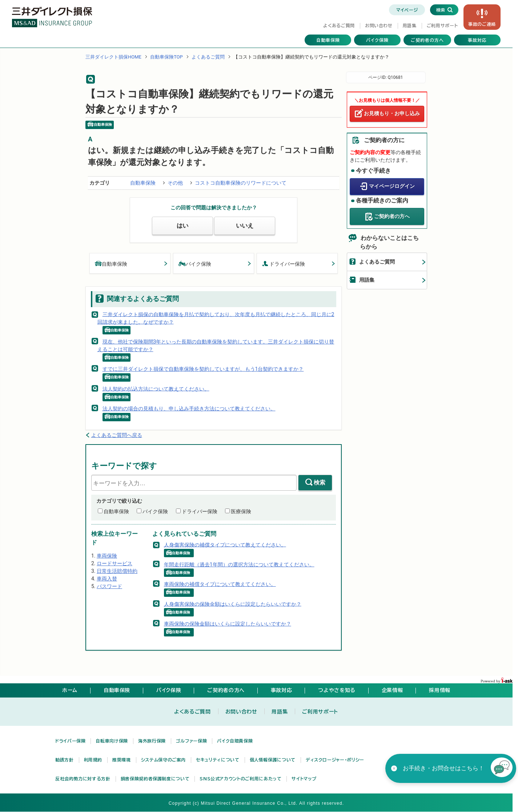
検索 (320, 483)
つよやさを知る (337, 690)
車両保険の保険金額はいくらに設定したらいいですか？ (228, 624)
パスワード (109, 586)
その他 (175, 183)
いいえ (245, 226)
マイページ (407, 10)
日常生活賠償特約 (117, 571)
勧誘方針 (65, 760)
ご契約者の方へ (427, 40)
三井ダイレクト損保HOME (113, 57)
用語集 (410, 25)
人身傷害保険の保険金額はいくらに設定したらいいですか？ (233, 604)
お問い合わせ (379, 25)
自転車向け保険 (112, 741)
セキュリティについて (218, 760)
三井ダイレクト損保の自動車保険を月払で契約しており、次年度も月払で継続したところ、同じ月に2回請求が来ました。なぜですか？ (216, 318)
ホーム (70, 690)
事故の (482, 24)
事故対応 (477, 40)
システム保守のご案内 (163, 760)
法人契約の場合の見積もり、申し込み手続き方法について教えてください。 (189, 409)
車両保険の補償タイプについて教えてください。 (220, 584)
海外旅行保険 (152, 741)
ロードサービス (115, 563)
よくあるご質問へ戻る (117, 435)
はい (182, 226)
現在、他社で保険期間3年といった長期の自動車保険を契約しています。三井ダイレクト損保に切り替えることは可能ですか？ (216, 345)
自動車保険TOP (166, 57)
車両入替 (107, 579)
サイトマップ (304, 779)
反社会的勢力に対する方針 (83, 779)
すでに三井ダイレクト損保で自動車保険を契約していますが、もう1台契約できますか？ (203, 369)
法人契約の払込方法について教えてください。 (156, 389)
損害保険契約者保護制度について (155, 779)
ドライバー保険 (284, 263)
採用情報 (440, 690)
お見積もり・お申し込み (392, 113)
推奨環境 (122, 760)
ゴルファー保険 (191, 741)
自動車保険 (328, 40)
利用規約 (93, 760)
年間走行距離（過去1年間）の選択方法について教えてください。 (239, 564)
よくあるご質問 (339, 25)
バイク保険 (377, 40)
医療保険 (241, 511)
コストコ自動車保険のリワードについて (241, 183)
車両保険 (107, 556)
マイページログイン (392, 186)
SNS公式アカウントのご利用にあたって (240, 779)
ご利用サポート (442, 25)
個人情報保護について (273, 760)
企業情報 (392, 690)
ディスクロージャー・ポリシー (335, 760)
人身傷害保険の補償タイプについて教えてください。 (225, 544)
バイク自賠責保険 (235, 741)
